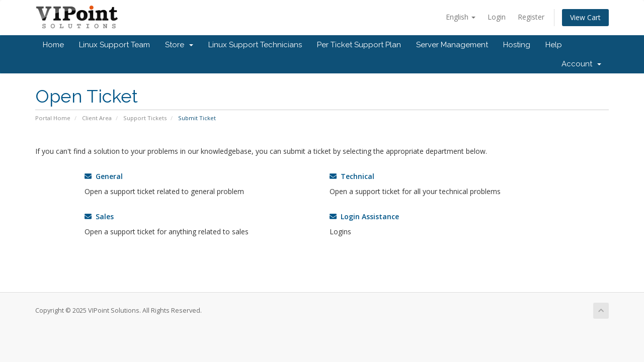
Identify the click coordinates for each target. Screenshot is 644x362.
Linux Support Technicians (255, 45)
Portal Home (53, 118)
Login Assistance (364, 216)
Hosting (517, 45)
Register (531, 17)
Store (179, 45)
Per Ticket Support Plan (359, 45)
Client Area (97, 118)
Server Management (452, 45)
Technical (352, 176)
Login (497, 17)
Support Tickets (145, 118)
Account (581, 64)
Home (53, 45)
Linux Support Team (114, 45)
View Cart (585, 17)
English (461, 17)
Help (554, 45)
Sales (99, 216)
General (104, 176)
